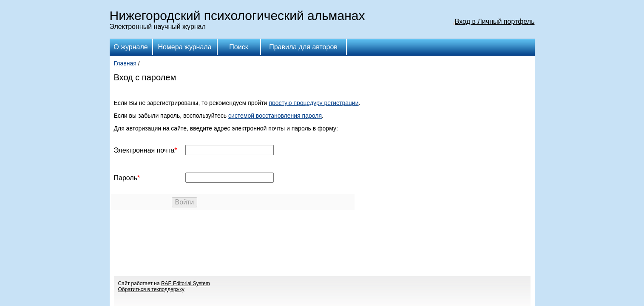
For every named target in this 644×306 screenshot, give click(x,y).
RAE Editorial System (186, 283)
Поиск (238, 47)
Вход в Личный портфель (495, 21)
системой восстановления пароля (275, 116)
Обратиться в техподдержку (151, 289)
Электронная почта (144, 150)
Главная (125, 63)
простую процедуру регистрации (313, 103)
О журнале (131, 47)
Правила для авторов (303, 47)
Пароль (126, 178)
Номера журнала (184, 47)
